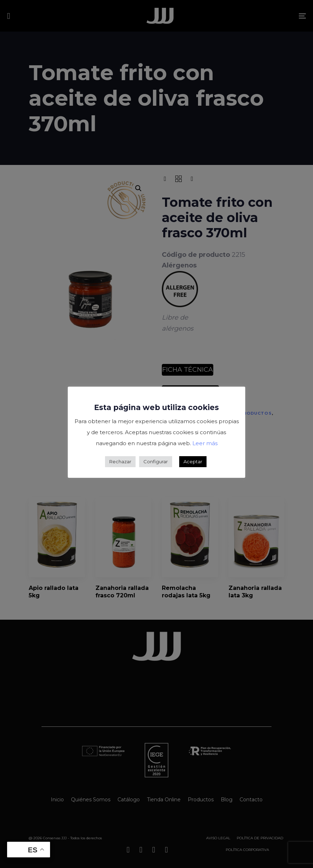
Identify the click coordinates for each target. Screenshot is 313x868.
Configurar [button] (156, 461)
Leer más (205, 443)
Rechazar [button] (120, 461)
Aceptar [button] (193, 461)
